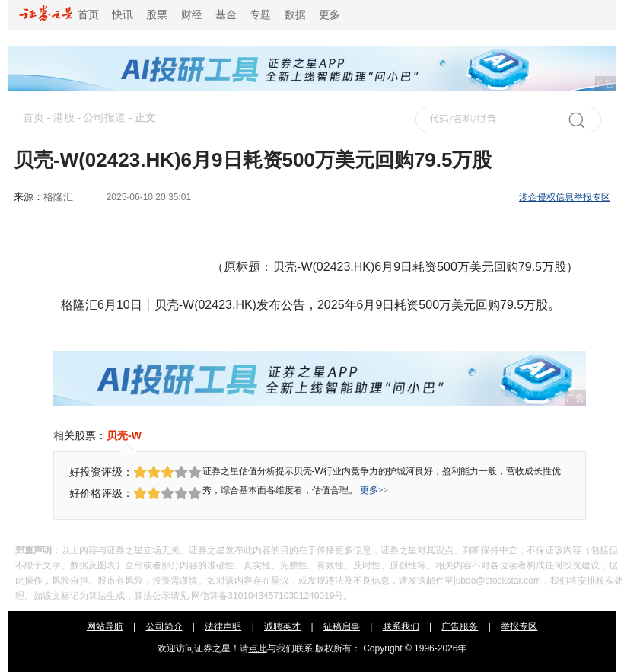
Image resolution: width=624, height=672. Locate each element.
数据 (295, 15)
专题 (260, 15)
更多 (330, 15)
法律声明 (223, 626)
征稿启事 (342, 626)
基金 (226, 15)
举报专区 (519, 626)
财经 (192, 15)
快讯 (123, 15)
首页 (59, 15)
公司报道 (104, 118)
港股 (64, 118)
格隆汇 (58, 197)
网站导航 (105, 626)
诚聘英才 (282, 626)
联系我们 (401, 626)
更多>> (374, 490)
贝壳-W (124, 435)
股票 (157, 15)
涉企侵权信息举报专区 (565, 197)
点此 (258, 648)
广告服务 (460, 626)
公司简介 (164, 626)
